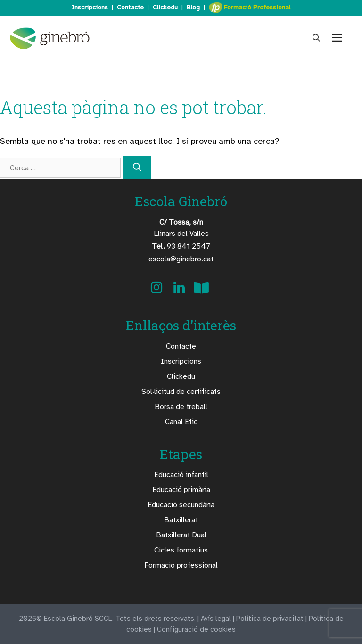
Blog (193, 7)
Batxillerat (181, 520)
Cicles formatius (181, 550)
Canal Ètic (181, 422)
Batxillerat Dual (181, 535)
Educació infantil (181, 475)
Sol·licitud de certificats (181, 392)
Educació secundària (181, 505)
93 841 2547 (181, 246)
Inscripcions (90, 7)
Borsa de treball (181, 407)
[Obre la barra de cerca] (316, 38)
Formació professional (181, 565)
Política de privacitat (270, 619)
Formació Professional (250, 8)
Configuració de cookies (196, 629)
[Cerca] (137, 168)
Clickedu (165, 7)
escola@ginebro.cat (181, 259)
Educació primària (181, 490)
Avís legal (216, 619)
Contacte (130, 7)
